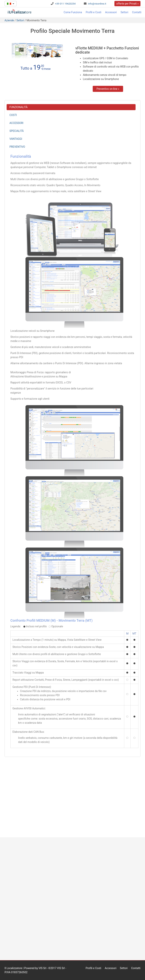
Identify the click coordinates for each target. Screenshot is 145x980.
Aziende (9, 20)
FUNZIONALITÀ (19, 107)
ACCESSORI (16, 123)
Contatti (137, 12)
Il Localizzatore (13, 968)
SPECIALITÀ (17, 131)
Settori (125, 12)
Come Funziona (73, 12)
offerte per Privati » (127, 4)
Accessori (111, 12)
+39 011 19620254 (65, 4)
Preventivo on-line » (108, 89)
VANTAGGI (16, 139)
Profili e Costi (94, 12)
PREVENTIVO (17, 147)
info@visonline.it (97, 4)
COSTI (13, 115)
